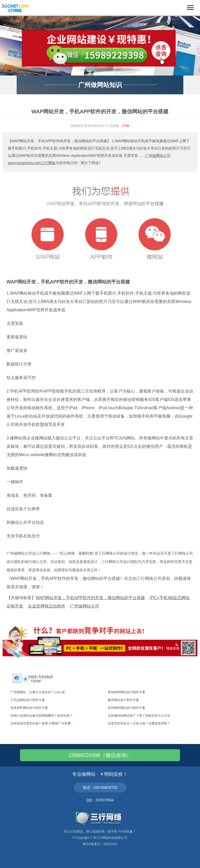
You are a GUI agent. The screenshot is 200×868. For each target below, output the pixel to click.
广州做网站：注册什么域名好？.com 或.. (39, 692)
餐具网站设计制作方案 (123, 700)
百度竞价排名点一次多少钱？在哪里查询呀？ (139, 723)
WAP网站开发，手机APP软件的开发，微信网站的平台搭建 (68, 282)
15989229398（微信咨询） (100, 755)
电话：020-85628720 (100, 788)
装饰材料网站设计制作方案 (127, 692)
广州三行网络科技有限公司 (109, 838)
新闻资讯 (77, 126)
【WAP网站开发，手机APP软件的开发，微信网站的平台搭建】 (59, 141)
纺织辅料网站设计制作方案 (127, 708)
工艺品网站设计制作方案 (28, 700)
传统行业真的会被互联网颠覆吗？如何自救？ (42, 716)
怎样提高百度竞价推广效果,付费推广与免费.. (41, 723)
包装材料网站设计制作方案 (29, 708)
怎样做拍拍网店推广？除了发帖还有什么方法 (139, 716)
